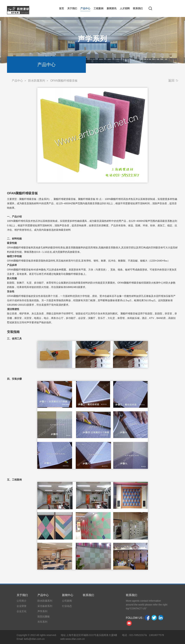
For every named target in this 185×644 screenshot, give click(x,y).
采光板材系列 (45, 606)
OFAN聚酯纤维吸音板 (64, 81)
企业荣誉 (22, 606)
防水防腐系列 (37, 81)
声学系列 (42, 611)
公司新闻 (67, 601)
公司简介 (22, 601)
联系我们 (88, 595)
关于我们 (22, 595)
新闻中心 (68, 595)
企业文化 (22, 611)
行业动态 (67, 606)
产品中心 (17, 81)
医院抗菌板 (44, 617)
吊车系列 (42, 622)
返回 (171, 81)
